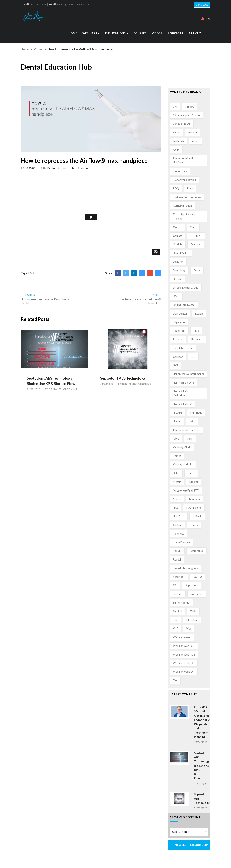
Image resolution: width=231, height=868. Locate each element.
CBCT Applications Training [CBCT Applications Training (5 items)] (184, 216)
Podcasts (175, 33)
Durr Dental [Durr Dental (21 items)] (180, 314)
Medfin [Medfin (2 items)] (177, 482)
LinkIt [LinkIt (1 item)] (176, 473)
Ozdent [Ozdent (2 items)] (177, 525)
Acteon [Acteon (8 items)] (192, 132)
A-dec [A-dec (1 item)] (176, 132)
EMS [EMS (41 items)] (196, 331)
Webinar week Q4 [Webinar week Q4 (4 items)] (184, 672)
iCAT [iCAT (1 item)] (192, 421)
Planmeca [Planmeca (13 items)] (179, 534)
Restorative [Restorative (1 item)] (197, 551)
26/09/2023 (29, 168)
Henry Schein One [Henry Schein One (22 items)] (183, 383)
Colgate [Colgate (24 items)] (178, 236)
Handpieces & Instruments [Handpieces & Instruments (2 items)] (188, 374)
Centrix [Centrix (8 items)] (177, 227)
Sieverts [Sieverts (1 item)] (178, 594)
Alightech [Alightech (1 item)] (178, 141)
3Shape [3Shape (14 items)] (190, 107)
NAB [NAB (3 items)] (176, 508)
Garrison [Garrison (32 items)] (178, 357)
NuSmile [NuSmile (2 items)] (197, 516)
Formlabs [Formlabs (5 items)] (197, 339)
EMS (31, 273)
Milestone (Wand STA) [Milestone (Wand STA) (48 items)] (186, 490)
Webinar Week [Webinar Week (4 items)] (182, 637)
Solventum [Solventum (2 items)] (197, 594)
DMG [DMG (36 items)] (176, 296)
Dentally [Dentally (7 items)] (196, 244)
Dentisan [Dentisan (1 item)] (178, 262)
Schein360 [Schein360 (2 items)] (179, 577)
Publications (117, 33)
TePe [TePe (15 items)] (193, 611)
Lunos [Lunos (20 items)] (191, 473)
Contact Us (202, 5)
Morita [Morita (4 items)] (177, 499)
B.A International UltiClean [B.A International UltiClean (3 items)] (183, 161)
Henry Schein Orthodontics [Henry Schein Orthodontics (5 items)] (181, 393)
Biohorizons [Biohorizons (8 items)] (180, 171)
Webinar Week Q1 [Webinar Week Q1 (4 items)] (184, 646)
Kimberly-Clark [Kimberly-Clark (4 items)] (182, 447)
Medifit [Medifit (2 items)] (194, 482)
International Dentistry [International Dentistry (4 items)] (186, 430)
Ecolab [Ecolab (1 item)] (199, 314)
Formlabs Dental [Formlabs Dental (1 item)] (183, 348)
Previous (28, 295)
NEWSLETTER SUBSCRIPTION (193, 845)
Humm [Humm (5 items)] (177, 421)
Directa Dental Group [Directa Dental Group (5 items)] (186, 288)
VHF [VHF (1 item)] (175, 629)
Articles (195, 33)
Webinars (91, 33)
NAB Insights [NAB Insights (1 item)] (194, 508)
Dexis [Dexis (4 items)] (197, 270)
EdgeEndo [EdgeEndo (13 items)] (179, 322)
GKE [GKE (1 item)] (175, 365)
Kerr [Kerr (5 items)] (190, 439)
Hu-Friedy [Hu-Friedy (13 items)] (196, 413)
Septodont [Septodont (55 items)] (192, 585)
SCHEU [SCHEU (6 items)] (198, 577)
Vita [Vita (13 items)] (189, 629)
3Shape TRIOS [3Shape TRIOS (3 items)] (182, 124)
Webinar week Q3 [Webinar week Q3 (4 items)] (184, 663)
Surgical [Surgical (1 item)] (177, 611)
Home (73, 33)
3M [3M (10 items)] (175, 107)
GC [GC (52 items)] (193, 357)
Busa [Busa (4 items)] (190, 188)
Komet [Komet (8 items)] (177, 456)
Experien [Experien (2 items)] (178, 339)
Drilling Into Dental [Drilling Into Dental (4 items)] (184, 305)
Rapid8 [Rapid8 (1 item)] (177, 551)
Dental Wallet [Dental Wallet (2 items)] (181, 253)
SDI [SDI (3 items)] (175, 585)
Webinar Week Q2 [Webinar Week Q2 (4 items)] (184, 655)
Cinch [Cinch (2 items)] (193, 227)
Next (157, 295)
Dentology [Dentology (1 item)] (179, 270)
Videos (157, 33)
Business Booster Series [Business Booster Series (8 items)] (187, 197)
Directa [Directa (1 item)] (177, 279)
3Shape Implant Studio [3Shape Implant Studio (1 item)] (186, 115)
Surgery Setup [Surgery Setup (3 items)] (181, 603)
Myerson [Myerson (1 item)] (195, 499)
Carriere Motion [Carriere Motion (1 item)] (182, 206)
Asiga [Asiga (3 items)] (176, 150)
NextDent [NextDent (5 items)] (179, 516)
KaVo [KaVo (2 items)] (176, 439)
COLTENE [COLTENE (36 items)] (196, 236)
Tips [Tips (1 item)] (176, 620)
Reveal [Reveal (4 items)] (177, 559)
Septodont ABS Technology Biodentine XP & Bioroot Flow (202, 766)
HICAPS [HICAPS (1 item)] (178, 413)
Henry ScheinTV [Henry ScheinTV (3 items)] (182, 404)
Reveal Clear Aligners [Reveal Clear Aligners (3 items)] (185, 568)
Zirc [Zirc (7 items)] (175, 680)
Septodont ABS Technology (123, 378)
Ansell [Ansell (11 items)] (196, 141)
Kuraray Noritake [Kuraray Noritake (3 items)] (183, 464)
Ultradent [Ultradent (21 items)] (192, 620)
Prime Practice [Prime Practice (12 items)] (181, 542)
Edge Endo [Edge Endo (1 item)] (179, 331)
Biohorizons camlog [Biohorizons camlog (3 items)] (184, 180)
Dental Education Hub (61, 168)
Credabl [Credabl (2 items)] (178, 244)
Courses (140, 33)
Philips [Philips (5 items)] (194, 525)
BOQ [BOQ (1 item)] (176, 188)
